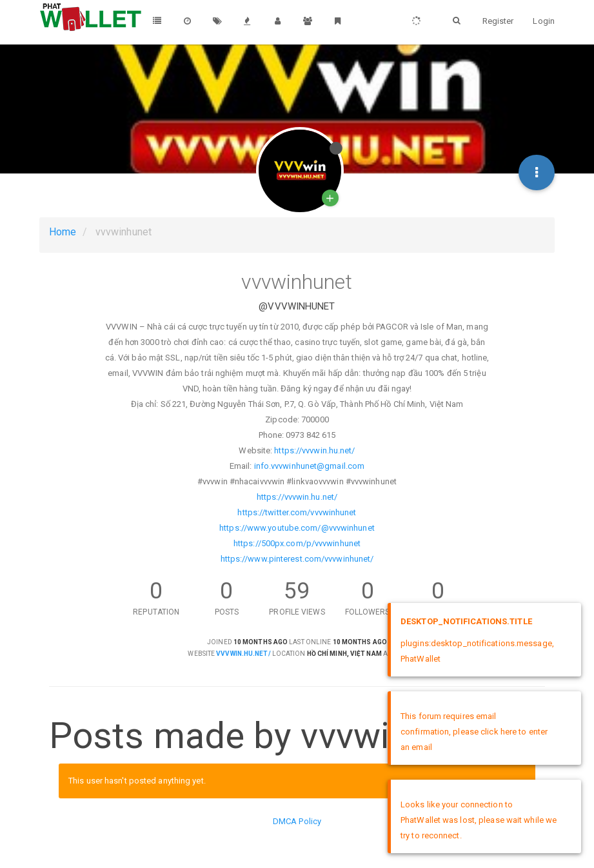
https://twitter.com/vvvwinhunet (297, 512)
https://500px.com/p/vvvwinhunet (297, 543)
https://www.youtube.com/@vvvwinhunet (297, 528)
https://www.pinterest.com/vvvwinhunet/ (297, 559)
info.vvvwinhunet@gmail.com (310, 466)
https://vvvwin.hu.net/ (314, 450)
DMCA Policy (297, 821)
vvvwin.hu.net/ (243, 654)
